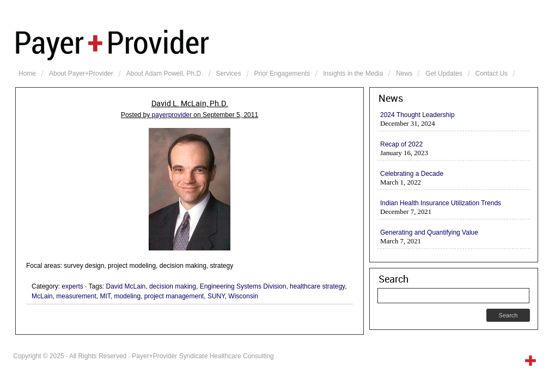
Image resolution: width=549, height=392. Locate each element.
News (404, 73)
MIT (105, 296)
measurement (76, 296)
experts (72, 286)
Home (27, 73)
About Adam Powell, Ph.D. (165, 73)
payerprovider (172, 115)
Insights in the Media (353, 73)
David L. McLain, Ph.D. (190, 103)
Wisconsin (243, 296)
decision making (173, 286)
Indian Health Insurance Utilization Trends (441, 203)
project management (174, 296)
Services (229, 73)
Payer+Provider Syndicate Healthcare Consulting (277, 44)
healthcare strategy (317, 286)
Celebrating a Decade (412, 174)
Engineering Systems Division (243, 286)
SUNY (216, 296)
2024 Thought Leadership (417, 115)
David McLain (126, 286)
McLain (42, 296)
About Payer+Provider (81, 73)
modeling (127, 296)
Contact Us (492, 73)
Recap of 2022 (401, 144)
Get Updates (444, 73)
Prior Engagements (282, 73)
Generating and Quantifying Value (429, 232)
